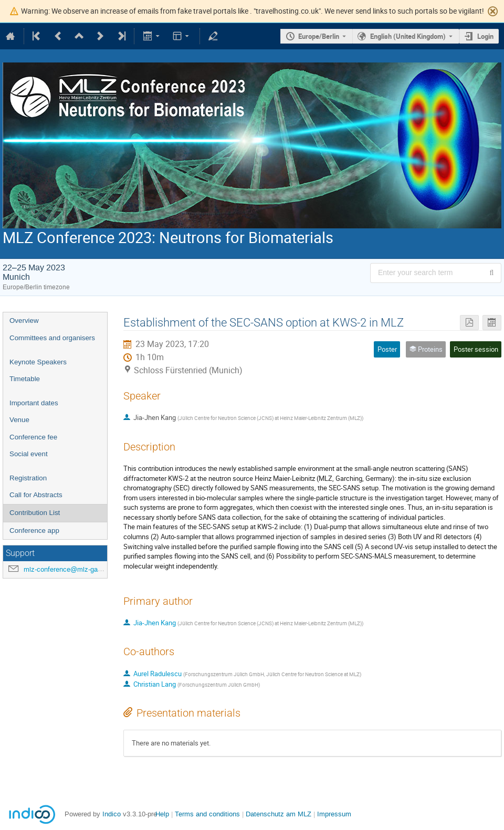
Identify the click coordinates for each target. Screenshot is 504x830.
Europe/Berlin (319, 36)
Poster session (476, 349)
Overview (24, 321)
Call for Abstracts (36, 495)
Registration (28, 478)
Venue (19, 420)
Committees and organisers (52, 338)
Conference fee (33, 437)
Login (485, 36)
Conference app (34, 530)
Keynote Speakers (38, 362)
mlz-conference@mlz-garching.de (75, 569)
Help (162, 814)
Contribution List (35, 513)
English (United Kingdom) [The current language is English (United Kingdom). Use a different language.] (408, 36)
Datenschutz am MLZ (279, 814)
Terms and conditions (207, 814)
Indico (112, 814)
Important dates (34, 403)
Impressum (334, 814)
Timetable (25, 379)
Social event (29, 454)
